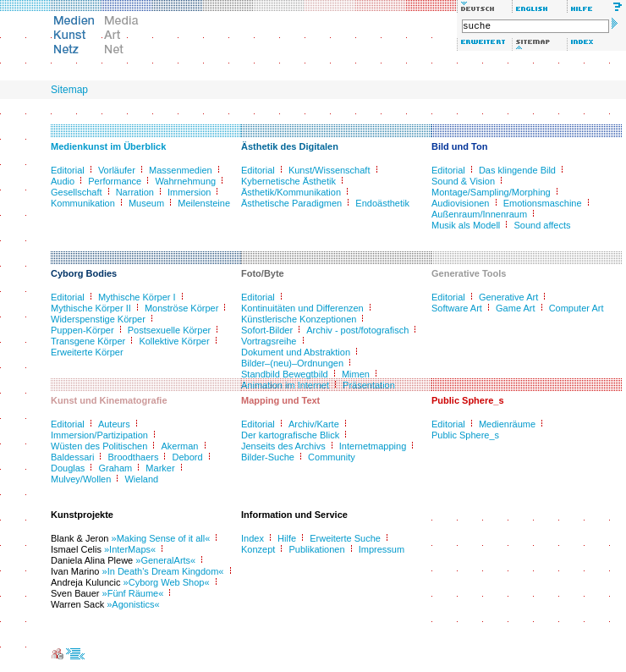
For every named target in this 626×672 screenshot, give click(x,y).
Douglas (68, 468)
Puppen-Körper (82, 330)
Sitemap (69, 90)
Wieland (141, 479)
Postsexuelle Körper (169, 330)
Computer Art (577, 308)
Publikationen (317, 549)
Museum (146, 203)
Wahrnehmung (185, 181)
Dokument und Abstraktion (296, 352)
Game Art (515, 308)
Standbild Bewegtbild (285, 374)
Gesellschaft (77, 192)
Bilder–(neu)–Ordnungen (292, 363)
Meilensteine (204, 203)
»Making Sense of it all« (161, 538)
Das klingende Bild (517, 170)
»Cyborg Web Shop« (167, 582)
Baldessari (72, 457)
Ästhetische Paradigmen (291, 203)
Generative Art (508, 297)
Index (253, 538)
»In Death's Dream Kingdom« (163, 571)
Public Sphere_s (465, 435)
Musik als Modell (466, 225)
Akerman (179, 446)
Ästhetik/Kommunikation (291, 192)
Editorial (68, 170)
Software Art (457, 308)
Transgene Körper (88, 341)
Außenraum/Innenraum (479, 214)
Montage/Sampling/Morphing (491, 192)
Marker (160, 468)
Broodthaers (133, 457)
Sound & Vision (463, 181)
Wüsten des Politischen (99, 446)
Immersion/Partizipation (99, 435)
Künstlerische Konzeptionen (299, 319)
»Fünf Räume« (133, 593)
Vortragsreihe (269, 341)
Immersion (189, 192)
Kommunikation (83, 203)
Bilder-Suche (268, 457)
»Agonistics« (133, 604)
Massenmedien (181, 170)
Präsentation (369, 385)
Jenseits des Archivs (283, 446)
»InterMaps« (130, 549)
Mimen (356, 374)
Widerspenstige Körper (98, 319)
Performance (115, 181)
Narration (135, 192)
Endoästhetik (382, 203)
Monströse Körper (181, 308)
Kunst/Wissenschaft (329, 170)
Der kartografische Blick (290, 435)
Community (332, 457)
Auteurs (114, 424)
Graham (115, 468)
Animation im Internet (285, 385)
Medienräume (507, 424)
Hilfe (287, 538)
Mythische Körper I (137, 297)
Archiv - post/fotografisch (357, 330)
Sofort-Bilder (267, 330)
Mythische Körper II (91, 308)
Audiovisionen (461, 203)
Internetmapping (373, 446)
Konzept (258, 549)
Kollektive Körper (174, 341)
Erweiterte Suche (345, 538)
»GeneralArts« (165, 560)
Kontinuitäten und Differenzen (302, 308)
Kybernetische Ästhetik (288, 181)
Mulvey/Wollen (81, 479)
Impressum (382, 549)
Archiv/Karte (314, 424)
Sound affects (542, 225)
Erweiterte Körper (87, 352)
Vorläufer (117, 170)
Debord (188, 457)
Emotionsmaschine (543, 203)
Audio (63, 181)
